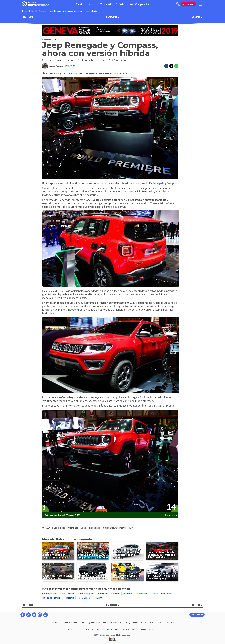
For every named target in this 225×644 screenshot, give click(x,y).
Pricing (127, 622)
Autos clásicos (67, 593)
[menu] (201, 4)
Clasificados (107, 4)
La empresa (56, 622)
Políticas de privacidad (112, 622)
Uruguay (142, 629)
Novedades (167, 593)
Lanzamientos (142, 593)
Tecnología (69, 598)
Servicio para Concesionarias (156, 622)
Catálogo (81, 4)
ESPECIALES (113, 17)
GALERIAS (197, 17)
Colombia (90, 629)
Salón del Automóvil (110, 73)
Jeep (81, 73)
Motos (155, 593)
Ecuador (101, 629)
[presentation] (110, 461)
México (126, 629)
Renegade (91, 73)
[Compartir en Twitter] (171, 66)
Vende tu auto (188, 4)
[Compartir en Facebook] (166, 66)
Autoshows (49, 39)
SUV (125, 73)
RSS (173, 622)
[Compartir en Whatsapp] (176, 66)
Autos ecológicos (86, 593)
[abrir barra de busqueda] (178, 4)
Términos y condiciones (91, 622)
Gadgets (116, 593)
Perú (134, 629)
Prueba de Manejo (51, 598)
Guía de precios (124, 4)
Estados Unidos (113, 629)
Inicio (25, 11)
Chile (81, 629)
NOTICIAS (28, 17)
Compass (72, 73)
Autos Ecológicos (56, 73)
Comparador (142, 4)
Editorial (33, 11)
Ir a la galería (171, 515)
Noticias (93, 4)
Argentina (72, 629)
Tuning (99, 598)
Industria (127, 593)
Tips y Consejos (85, 598)
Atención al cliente (71, 622)
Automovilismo (50, 593)
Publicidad (138, 622)
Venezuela (153, 629)
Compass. (172, 183)
